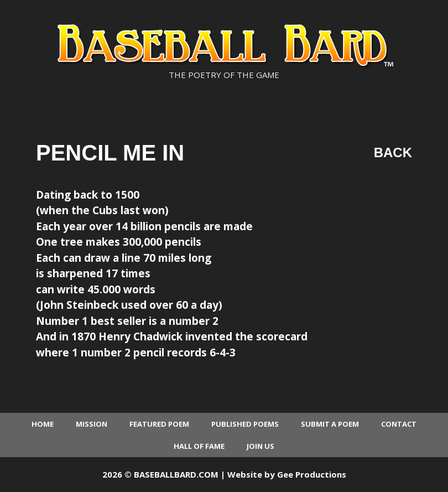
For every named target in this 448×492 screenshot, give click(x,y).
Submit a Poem (330, 424)
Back (393, 152)
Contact (399, 424)
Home (43, 424)
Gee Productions (312, 474)
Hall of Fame (199, 446)
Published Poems (245, 424)
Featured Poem (159, 424)
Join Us (261, 446)
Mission (92, 424)
